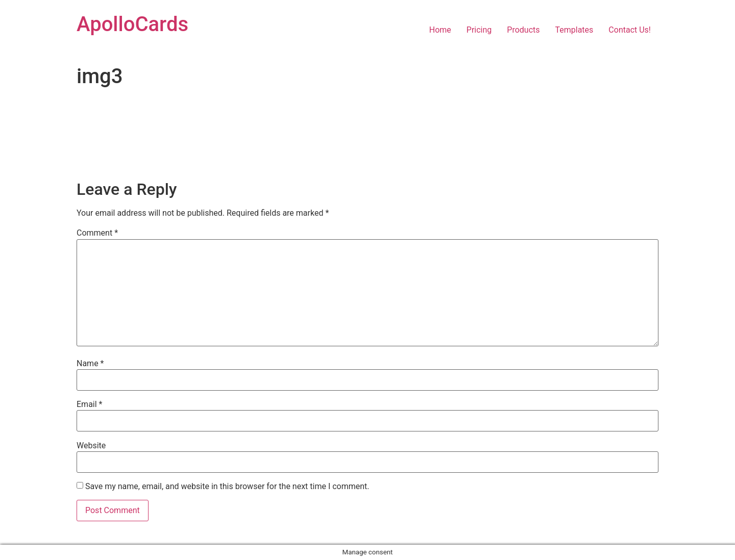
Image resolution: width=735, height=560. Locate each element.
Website (91, 446)
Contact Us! (630, 30)
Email (89, 404)
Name (90, 364)
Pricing (479, 30)
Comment (97, 233)
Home (440, 30)
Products (523, 30)
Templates (574, 30)
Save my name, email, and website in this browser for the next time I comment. (227, 487)
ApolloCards (132, 24)
